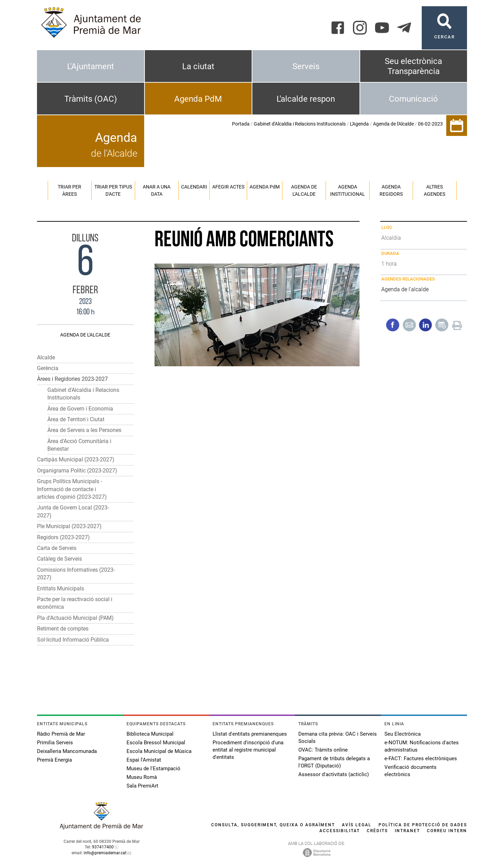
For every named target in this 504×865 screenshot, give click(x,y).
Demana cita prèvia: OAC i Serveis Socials (338, 738)
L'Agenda (359, 124)
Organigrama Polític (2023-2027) (77, 471)
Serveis (306, 66)
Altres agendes (435, 190)
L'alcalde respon (306, 99)
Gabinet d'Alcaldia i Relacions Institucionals (300, 124)
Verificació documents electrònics (410, 771)
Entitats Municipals (60, 588)
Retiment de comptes (63, 629)
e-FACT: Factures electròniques (421, 758)
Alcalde (46, 357)
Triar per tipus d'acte (113, 190)
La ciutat (198, 66)
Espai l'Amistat (144, 760)
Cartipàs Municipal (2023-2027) (76, 459)
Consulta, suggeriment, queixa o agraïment (273, 825)
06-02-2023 (430, 124)
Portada (241, 124)
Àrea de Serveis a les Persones (84, 430)
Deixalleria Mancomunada (67, 751)
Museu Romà (142, 777)
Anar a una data (157, 190)
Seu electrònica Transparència (413, 66)
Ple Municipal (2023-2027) (69, 526)
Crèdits (377, 831)
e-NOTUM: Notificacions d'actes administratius (422, 746)
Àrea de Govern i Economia (80, 409)
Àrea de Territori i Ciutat (76, 419)
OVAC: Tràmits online (323, 750)
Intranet (407, 831)
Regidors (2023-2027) (63, 537)
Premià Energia (54, 760)
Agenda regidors (391, 190)
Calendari (194, 187)
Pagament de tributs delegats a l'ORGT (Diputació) (334, 762)
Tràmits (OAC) (91, 99)
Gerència (48, 368)
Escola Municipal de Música (159, 751)
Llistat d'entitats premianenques (250, 734)
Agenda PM (265, 187)
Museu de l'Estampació (153, 769)
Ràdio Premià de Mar (61, 734)
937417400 (103, 847)
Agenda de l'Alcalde (393, 124)
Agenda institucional (348, 190)
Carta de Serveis (57, 548)
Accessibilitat (340, 831)
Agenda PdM (198, 99)
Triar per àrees (69, 190)
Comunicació (413, 99)
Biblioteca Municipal (150, 734)
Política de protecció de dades (423, 825)
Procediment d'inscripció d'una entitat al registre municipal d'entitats (248, 750)
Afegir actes (228, 187)
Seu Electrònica (403, 734)
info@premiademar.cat (105, 853)
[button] (85, 379)
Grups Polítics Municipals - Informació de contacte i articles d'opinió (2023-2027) (72, 489)
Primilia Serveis (55, 743)
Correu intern (447, 831)
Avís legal (357, 825)
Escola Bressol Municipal (156, 743)
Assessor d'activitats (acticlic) (334, 774)
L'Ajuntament (91, 66)
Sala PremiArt (142, 786)
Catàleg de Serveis (59, 559)
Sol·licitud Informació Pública (73, 640)
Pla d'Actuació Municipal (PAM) (75, 618)
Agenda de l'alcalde (304, 190)
